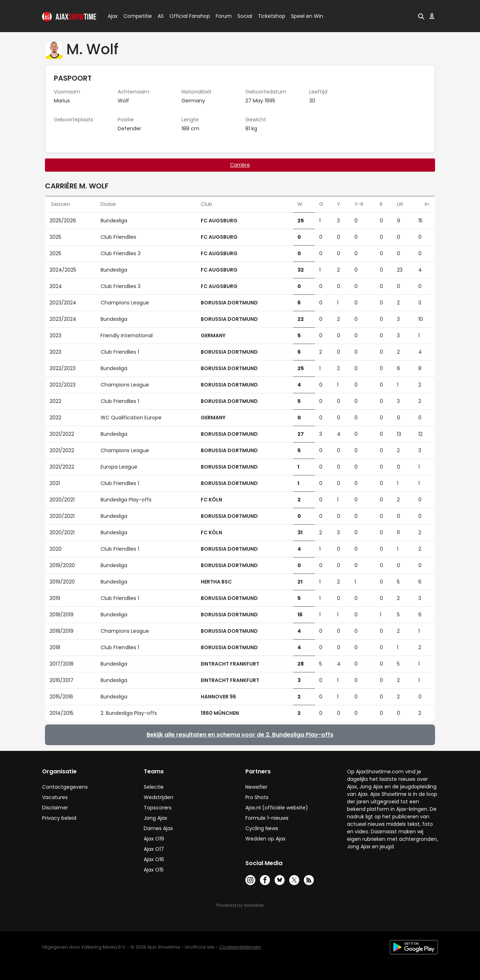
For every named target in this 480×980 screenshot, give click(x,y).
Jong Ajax (155, 818)
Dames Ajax (158, 828)
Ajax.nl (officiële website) (277, 808)
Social (244, 16)
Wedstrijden (159, 797)
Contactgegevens (65, 787)
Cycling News (262, 828)
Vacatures (55, 797)
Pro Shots (257, 797)
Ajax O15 (154, 870)
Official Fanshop (185, 16)
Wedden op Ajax (265, 839)
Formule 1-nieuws (267, 818)
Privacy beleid (59, 818)
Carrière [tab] (240, 165)
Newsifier (256, 787)
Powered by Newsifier (240, 905)
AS (161, 16)
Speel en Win (307, 16)
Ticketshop (272, 16)
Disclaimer (55, 808)
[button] (421, 16)
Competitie (135, 16)
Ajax (112, 16)
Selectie (154, 787)
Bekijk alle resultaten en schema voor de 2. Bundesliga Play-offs (240, 735)
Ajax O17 (154, 849)
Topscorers (158, 808)
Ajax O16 (154, 859)
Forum (224, 16)
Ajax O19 (154, 839)
